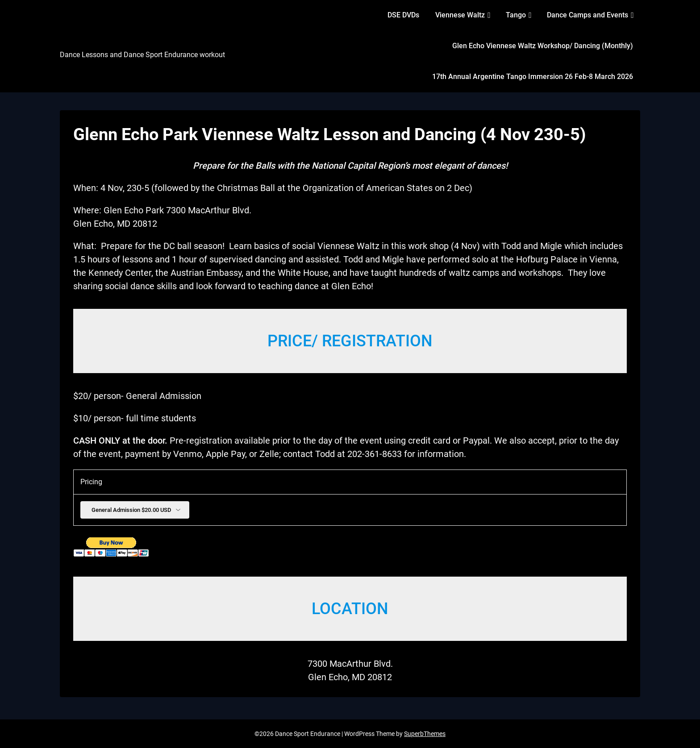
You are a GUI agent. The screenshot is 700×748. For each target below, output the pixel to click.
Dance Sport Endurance (122, 39)
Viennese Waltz (460, 15)
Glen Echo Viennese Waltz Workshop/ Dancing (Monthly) (543, 46)
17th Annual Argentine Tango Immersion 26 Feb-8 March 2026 (533, 77)
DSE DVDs (403, 15)
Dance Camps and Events (587, 15)
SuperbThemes (425, 734)
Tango (516, 15)
